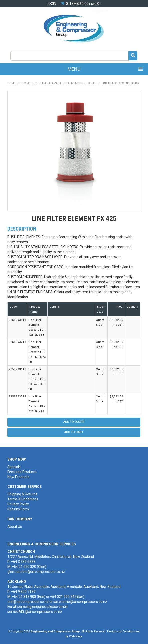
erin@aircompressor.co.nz (28, 602)
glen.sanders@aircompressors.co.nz (36, 572)
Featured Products (22, 472)
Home (11, 83)
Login (51, 4)
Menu (74, 69)
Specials (14, 467)
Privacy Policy (18, 504)
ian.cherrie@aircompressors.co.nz (80, 602)
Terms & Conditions (23, 499)
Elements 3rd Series (82, 83)
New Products (18, 477)
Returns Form (18, 509)
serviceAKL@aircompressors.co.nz (35, 612)
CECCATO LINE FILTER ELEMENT (41, 83)
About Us (15, 527)
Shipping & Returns (22, 494)
